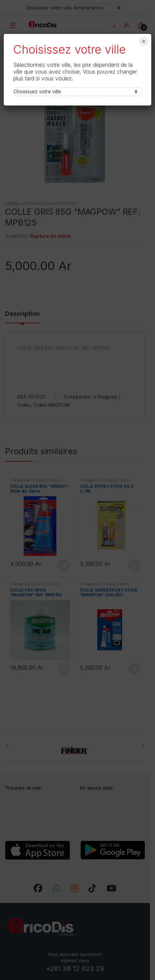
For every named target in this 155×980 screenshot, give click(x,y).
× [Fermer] (144, 41)
